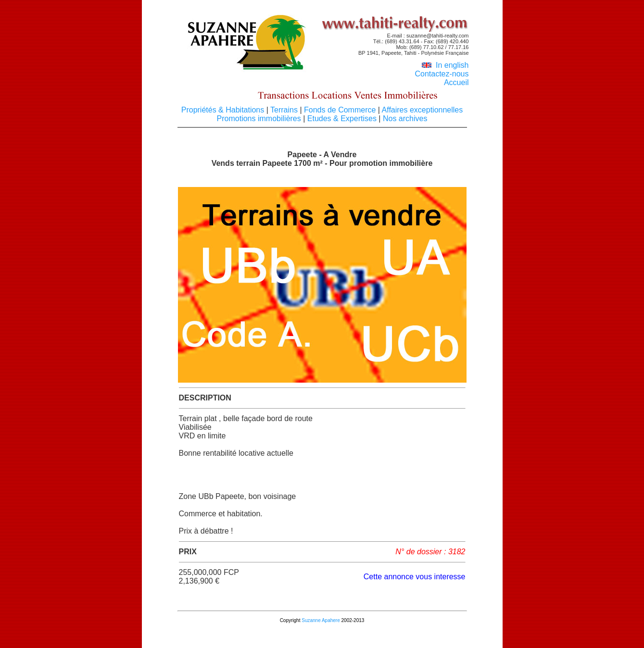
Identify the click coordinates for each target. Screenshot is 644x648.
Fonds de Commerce (340, 110)
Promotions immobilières (260, 118)
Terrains (284, 110)
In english (445, 65)
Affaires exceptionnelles (421, 110)
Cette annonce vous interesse (415, 577)
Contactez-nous (442, 74)
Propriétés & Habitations (224, 110)
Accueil (456, 82)
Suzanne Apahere (321, 620)
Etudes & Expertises (342, 118)
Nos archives (404, 118)
